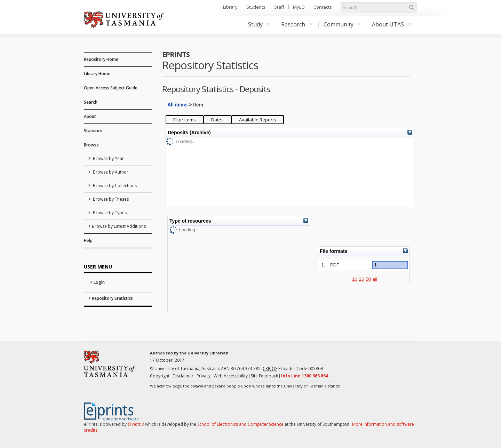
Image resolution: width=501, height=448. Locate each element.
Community (343, 24)
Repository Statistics (112, 298)
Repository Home (101, 59)
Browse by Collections (114, 186)
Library (230, 7)
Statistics (93, 131)
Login (99, 282)
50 (368, 279)
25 (361, 279)
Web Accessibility (231, 376)
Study (259, 24)
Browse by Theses (110, 199)
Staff (279, 7)
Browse (91, 145)
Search (91, 102)
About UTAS (392, 24)
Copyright (160, 376)
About (90, 116)
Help (88, 241)
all (375, 279)
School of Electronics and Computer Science (240, 424)
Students (256, 7)
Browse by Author (110, 172)
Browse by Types (109, 213)
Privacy (204, 376)
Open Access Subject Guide (111, 88)
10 (355, 279)
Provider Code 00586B (293, 369)
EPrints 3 (136, 424)
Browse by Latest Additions (119, 226)
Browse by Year (108, 158)
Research (297, 24)
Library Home (97, 74)
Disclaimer (183, 376)
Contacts (323, 7)
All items (177, 105)
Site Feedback (264, 376)
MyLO (299, 7)
